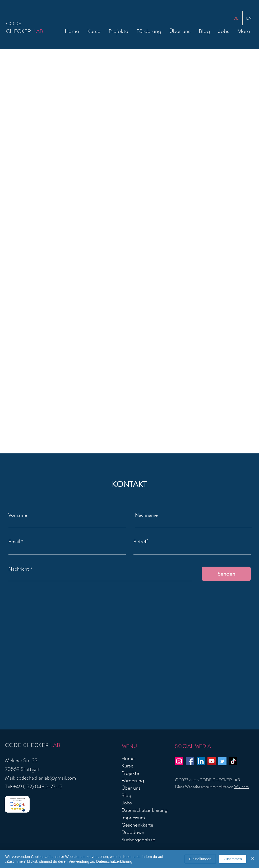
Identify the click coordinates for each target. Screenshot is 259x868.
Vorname (18, 515)
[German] (236, 18)
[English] (249, 18)
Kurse (128, 766)
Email (14, 542)
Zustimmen (233, 859)
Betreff (140, 542)
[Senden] (226, 574)
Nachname (146, 515)
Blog (126, 795)
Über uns (131, 788)
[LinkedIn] (201, 761)
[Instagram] (179, 761)
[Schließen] (253, 859)
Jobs (127, 803)
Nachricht (19, 569)
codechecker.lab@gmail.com (46, 778)
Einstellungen (200, 859)
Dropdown (133, 832)
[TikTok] (233, 761)
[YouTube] (212, 761)
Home (128, 758)
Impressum (133, 818)
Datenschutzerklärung (145, 810)
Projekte (130, 773)
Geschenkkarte (137, 825)
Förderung (133, 781)
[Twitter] (222, 761)
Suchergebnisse (138, 840)
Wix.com (241, 787)
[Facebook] (190, 761)
